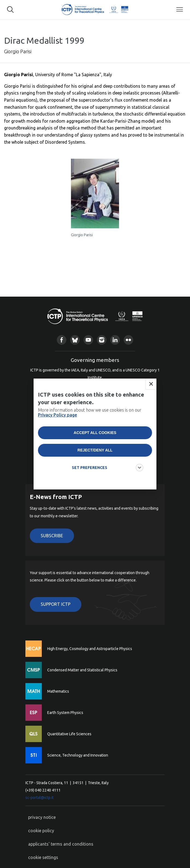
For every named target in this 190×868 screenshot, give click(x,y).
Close (151, 384)
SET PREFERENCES (90, 468)
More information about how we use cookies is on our (90, 412)
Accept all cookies (95, 433)
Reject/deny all (95, 450)
